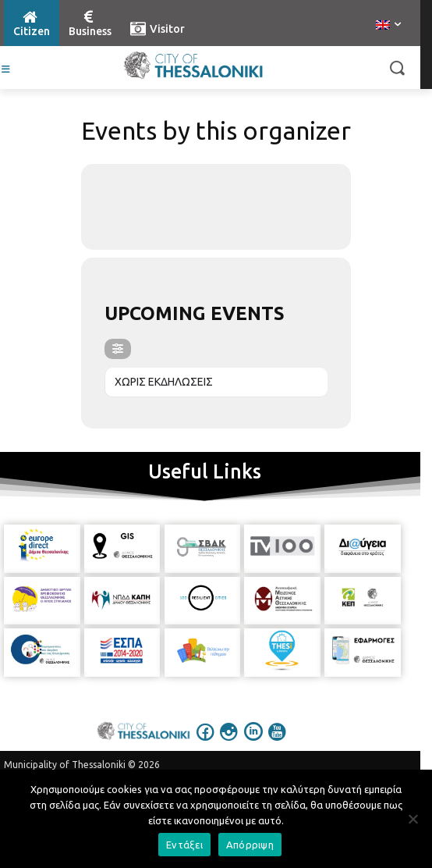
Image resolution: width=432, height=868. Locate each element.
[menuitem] (388, 26)
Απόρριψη (250, 845)
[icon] (206, 742)
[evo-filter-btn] (118, 349)
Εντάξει (184, 845)
